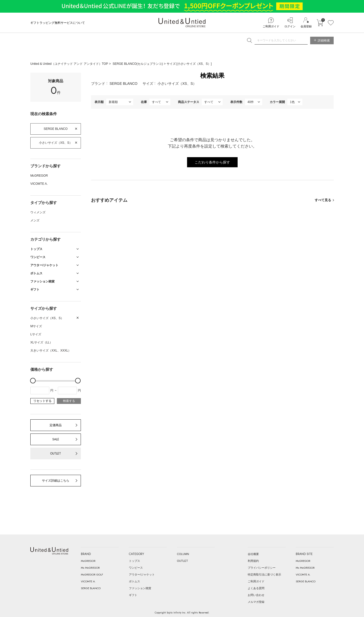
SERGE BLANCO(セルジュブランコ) (138, 64)
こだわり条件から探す (212, 162)
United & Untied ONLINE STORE (182, 23)
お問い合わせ (256, 595)
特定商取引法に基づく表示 (264, 574)
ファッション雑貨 (140, 588)
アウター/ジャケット (142, 574)
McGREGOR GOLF (92, 574)
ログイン (290, 26)
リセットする (42, 401)
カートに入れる (320, 23)
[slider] (33, 381)
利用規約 (253, 561)
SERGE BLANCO (56, 129)
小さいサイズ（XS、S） (56, 143)
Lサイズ (36, 334)
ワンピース (136, 568)
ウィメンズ (38, 212)
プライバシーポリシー (262, 568)
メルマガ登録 (256, 602)
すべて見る (323, 200)
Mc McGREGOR (90, 568)
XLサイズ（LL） (41, 342)
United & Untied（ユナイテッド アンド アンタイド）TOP (69, 64)
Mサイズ (36, 326)
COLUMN (183, 554)
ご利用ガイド (271, 26)
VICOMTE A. (39, 184)
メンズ (35, 220)
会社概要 (253, 554)
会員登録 (306, 26)
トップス (134, 561)
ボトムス (134, 581)
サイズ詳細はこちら (56, 481)
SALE (56, 439)
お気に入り (331, 23)
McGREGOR (39, 176)
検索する (69, 401)
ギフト (133, 595)
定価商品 (56, 425)
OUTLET (56, 454)
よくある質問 (256, 588)
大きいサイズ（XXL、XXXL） (51, 351)
